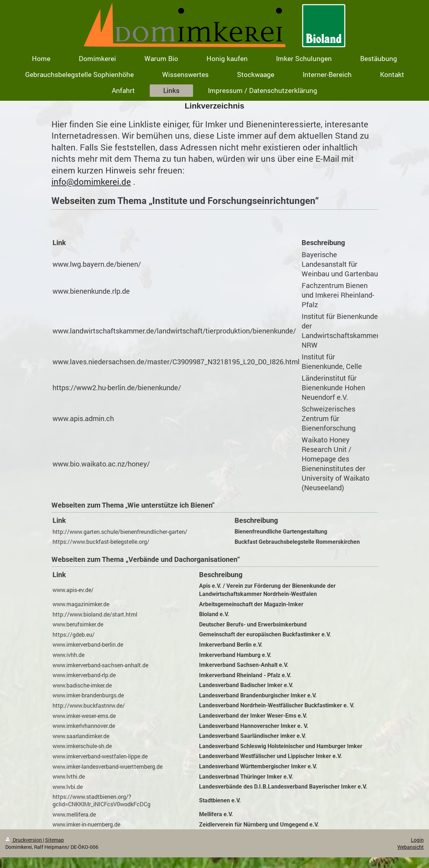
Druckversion (24, 840)
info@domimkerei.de (91, 182)
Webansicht (411, 847)
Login (417, 840)
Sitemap (54, 840)
